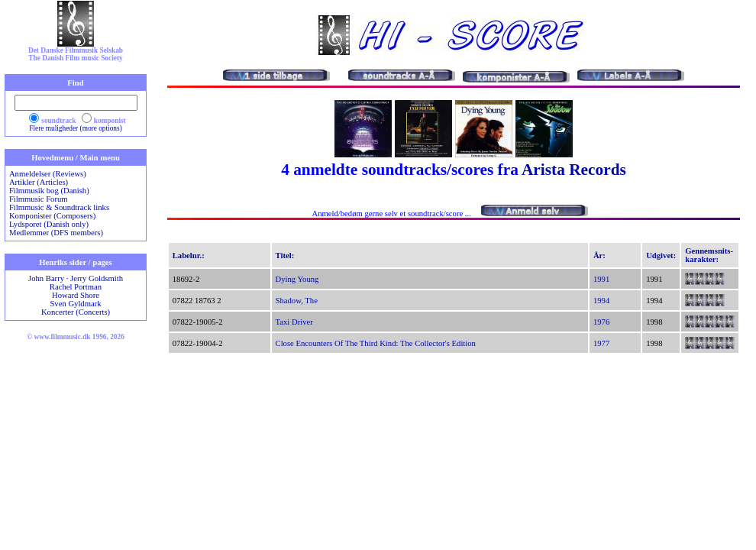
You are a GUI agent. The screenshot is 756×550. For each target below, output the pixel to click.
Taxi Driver (294, 322)
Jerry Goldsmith (97, 278)
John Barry (46, 278)
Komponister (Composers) (52, 216)
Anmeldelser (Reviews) (48, 174)
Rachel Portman (76, 287)
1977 (601, 343)
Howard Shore (76, 295)
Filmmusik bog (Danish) (49, 191)
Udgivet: (661, 256)
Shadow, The (297, 301)
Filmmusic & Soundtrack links (59, 207)
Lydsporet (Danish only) (49, 224)
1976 (601, 322)
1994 (601, 301)
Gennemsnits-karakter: (709, 255)
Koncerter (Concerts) (76, 312)
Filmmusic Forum (39, 199)
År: (599, 256)
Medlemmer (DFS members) (56, 233)
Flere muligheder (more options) (76, 128)
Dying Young (297, 279)
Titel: (285, 256)
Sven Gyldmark (75, 304)
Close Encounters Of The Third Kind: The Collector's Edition (376, 343)
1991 (601, 279)
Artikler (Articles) (39, 182)
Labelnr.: (189, 256)
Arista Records (574, 170)
